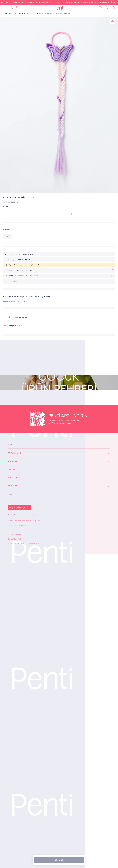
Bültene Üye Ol (21, 508)
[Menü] (5, 8)
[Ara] (11, 8)
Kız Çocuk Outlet (37, 14)
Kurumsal (13, 461)
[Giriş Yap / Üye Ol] (107, 8)
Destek (11, 470)
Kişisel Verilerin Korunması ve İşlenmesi (25, 521)
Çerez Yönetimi (14, 539)
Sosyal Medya (15, 478)
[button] (57, 190)
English (12, 495)
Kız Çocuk (22, 14)
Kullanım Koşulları (16, 534)
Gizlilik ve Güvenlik (16, 530)
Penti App (12, 486)
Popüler (12, 445)
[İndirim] (18, 8)
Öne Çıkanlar (15, 453)
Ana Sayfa (9, 14)
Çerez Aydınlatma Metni (18, 525)
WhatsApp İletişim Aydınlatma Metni (24, 544)
